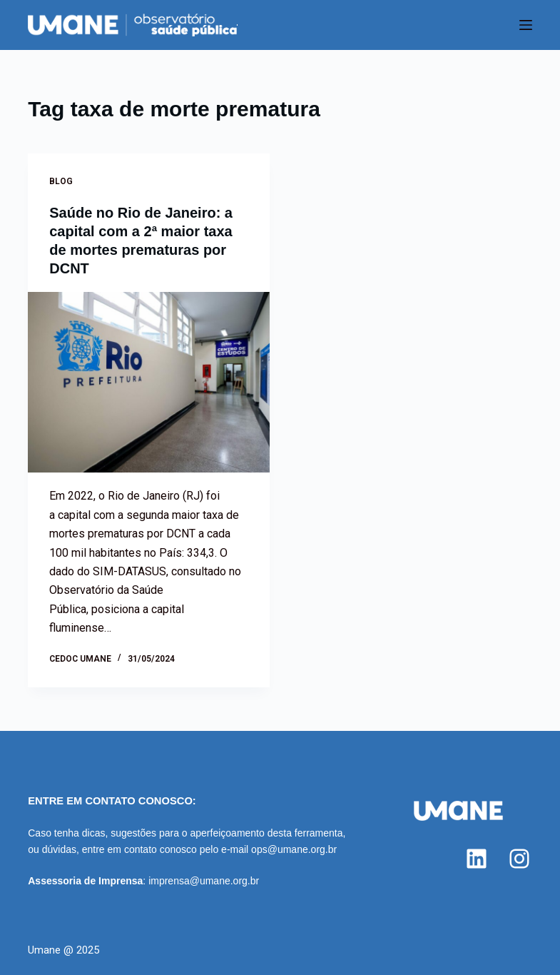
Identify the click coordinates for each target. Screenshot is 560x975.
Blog (61, 181)
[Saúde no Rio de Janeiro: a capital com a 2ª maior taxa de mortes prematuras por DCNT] (148, 383)
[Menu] (526, 25)
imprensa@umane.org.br (204, 881)
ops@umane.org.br (294, 849)
